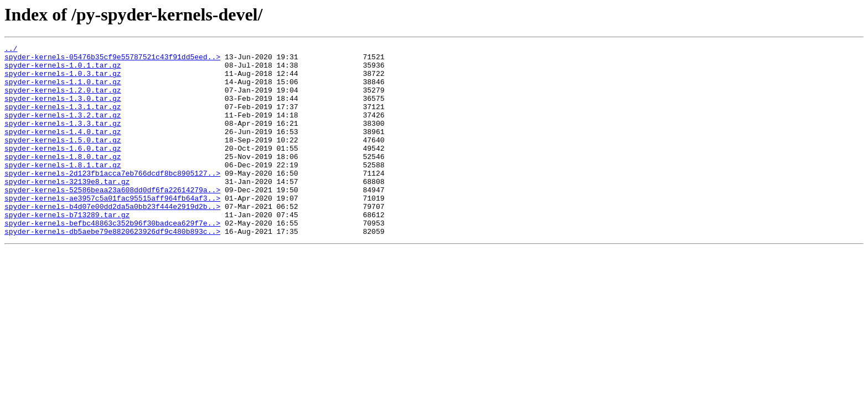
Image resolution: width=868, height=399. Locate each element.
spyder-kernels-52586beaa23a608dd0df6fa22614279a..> (112, 219)
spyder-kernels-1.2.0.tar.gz (63, 100)
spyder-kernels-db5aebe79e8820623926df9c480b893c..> (112, 269)
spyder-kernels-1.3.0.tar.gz (63, 110)
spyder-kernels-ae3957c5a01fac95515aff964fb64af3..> (112, 229)
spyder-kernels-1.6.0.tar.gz (63, 170)
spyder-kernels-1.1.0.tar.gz (63, 90)
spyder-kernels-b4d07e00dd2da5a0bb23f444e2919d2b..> (112, 239)
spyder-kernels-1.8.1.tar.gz (63, 190)
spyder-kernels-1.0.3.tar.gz (63, 80)
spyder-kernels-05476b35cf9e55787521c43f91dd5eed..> (112, 60)
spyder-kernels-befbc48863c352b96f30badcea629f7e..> (112, 259)
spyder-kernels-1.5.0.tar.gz (63, 160)
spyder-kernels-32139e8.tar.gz (67, 209)
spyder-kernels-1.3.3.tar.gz (63, 140)
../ (11, 50)
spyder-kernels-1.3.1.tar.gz (63, 120)
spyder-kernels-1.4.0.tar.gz (63, 150)
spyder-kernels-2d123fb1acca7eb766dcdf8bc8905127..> (112, 199)
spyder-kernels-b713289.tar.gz (67, 249)
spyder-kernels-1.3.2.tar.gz (63, 130)
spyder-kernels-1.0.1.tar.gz (63, 70)
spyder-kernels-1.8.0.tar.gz (63, 180)
